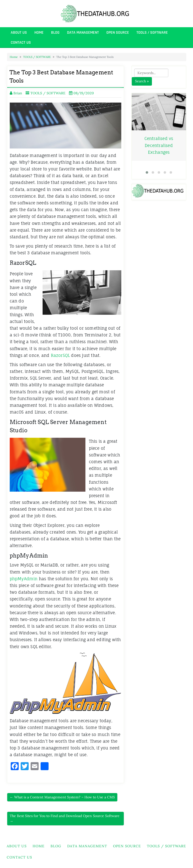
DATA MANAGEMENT (83, 33)
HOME (39, 33)
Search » (142, 81)
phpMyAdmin (24, 579)
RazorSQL (60, 355)
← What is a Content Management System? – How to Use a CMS (62, 797)
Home (14, 57)
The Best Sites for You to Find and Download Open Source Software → (65, 818)
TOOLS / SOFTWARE (152, 33)
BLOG (55, 33)
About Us (19, 33)
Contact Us (21, 43)
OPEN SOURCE (118, 33)
